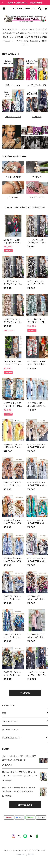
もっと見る (25, 693)
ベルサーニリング (13, 177)
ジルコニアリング (37, 197)
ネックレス (37, 177)
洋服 (4, 713)
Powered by (25, 855)
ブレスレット (13, 197)
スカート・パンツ (13, 85)
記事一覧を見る (25, 805)
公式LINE (34, 41)
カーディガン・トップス (37, 85)
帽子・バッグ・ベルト (10, 730)
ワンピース (37, 117)
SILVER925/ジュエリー (12, 738)
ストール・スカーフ (13, 117)
